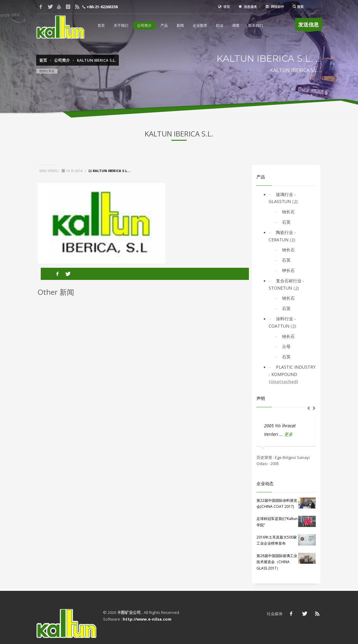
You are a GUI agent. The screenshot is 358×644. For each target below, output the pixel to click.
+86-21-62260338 (102, 7)
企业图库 (200, 25)
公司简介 (144, 25)
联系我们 (256, 25)
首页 (101, 25)
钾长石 (288, 270)
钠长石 (288, 212)
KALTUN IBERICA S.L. (96, 60)
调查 (236, 25)
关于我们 (121, 25)
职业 (220, 25)
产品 (164, 25)
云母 (286, 346)
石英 (286, 222)
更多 (288, 434)
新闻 (180, 25)
